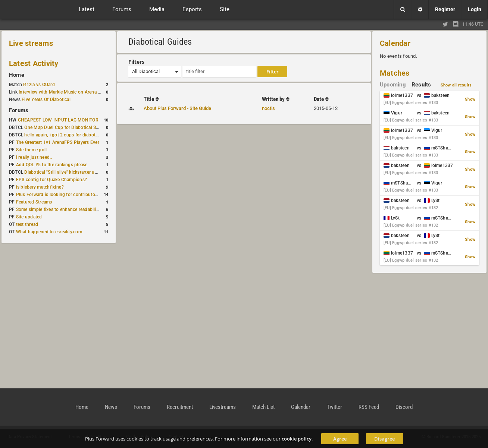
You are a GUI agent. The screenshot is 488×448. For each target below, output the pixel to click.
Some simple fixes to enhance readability (58, 209)
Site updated (29, 217)
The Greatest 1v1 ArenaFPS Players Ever (58, 142)
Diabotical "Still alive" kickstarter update (65, 172)
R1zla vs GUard (39, 85)
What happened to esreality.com (49, 232)
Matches (395, 73)
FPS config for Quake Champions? (51, 180)
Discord (404, 407)
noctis (268, 108)
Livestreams (223, 407)
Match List (263, 407)
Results (421, 85)
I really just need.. (34, 157)
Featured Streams (34, 202)
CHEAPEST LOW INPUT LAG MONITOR (58, 120)
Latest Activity (34, 63)
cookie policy (297, 439)
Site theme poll (32, 150)
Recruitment (180, 407)
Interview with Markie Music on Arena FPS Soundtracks (76, 92)
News (111, 407)
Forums (19, 110)
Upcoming (393, 85)
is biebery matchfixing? (40, 187)
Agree (340, 439)
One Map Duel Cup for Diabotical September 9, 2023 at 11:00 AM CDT (97, 127)
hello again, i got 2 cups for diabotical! (64, 135)
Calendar (395, 43)
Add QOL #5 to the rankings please (52, 165)
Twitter (334, 407)
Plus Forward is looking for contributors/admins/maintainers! (80, 195)
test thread (27, 224)
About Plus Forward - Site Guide (177, 108)
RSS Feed (369, 407)
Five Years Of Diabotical (46, 100)
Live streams (31, 43)
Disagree (384, 439)
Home (17, 75)
